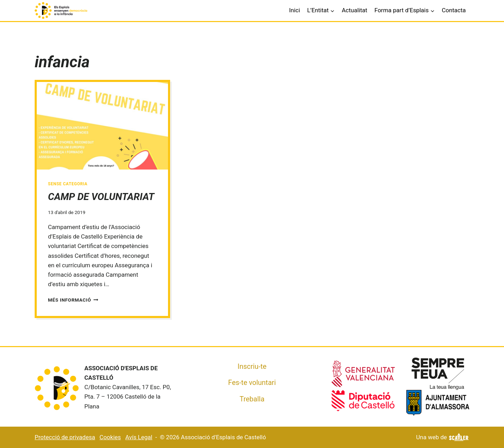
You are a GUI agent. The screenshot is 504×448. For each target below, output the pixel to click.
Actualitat (355, 10)
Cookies (110, 437)
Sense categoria (68, 184)
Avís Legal (139, 437)
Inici (295, 10)
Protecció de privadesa (65, 437)
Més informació (73, 300)
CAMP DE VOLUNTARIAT (101, 197)
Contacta (454, 10)
